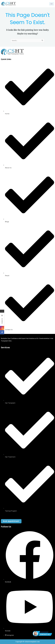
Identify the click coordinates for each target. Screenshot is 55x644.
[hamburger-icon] (52, 4)
